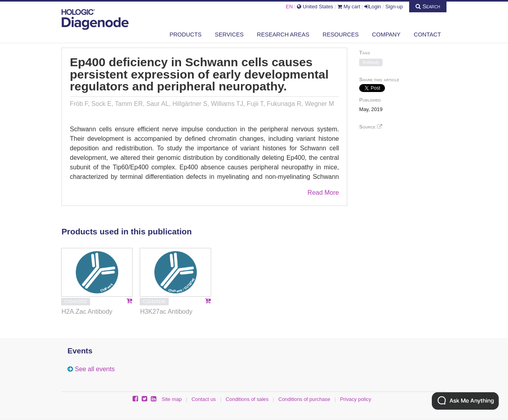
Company (386, 35)
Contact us (204, 399)
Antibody (371, 62)
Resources (341, 35)
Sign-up (394, 7)
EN (289, 7)
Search (428, 6)
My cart (349, 7)
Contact (427, 35)
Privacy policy (356, 399)
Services (229, 35)
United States (315, 7)
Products (186, 35)
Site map (172, 399)
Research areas (283, 35)
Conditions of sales (247, 399)
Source (371, 127)
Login (373, 7)
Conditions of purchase (304, 399)
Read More (323, 193)
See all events (95, 369)
